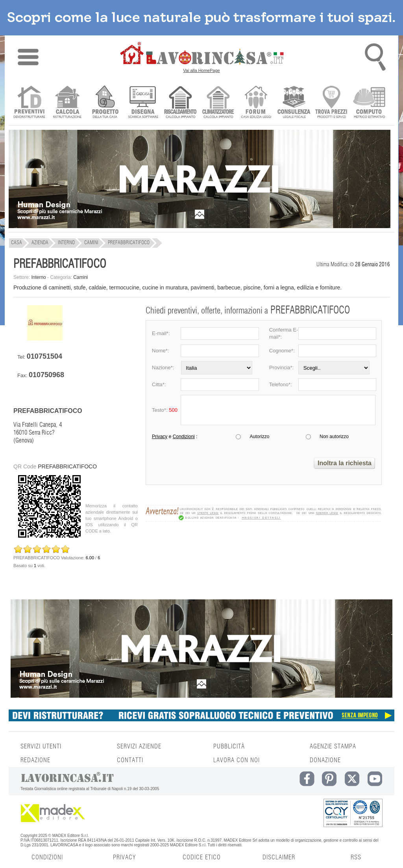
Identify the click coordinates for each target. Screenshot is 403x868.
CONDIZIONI (47, 857)
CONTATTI (130, 760)
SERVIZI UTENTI (41, 746)
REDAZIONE (35, 760)
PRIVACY (124, 857)
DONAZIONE (325, 760)
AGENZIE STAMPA (333, 746)
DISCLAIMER (279, 857)
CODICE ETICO (202, 857)
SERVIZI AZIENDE (139, 746)
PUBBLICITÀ (229, 746)
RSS (356, 857)
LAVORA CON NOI (237, 760)
